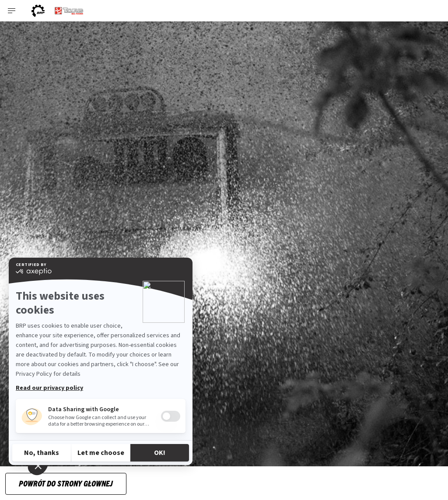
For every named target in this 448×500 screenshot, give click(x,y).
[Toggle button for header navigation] (12, 11)
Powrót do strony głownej (66, 483)
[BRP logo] (38, 11)
